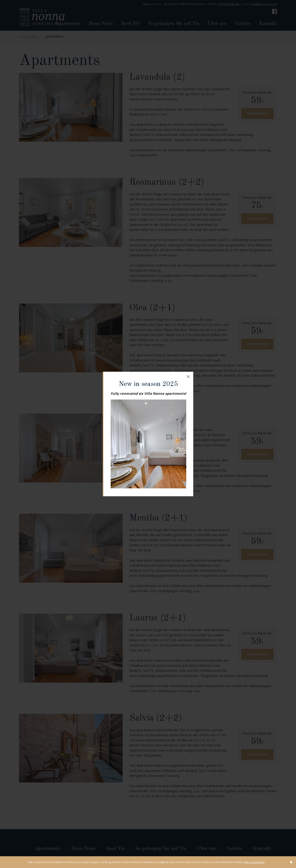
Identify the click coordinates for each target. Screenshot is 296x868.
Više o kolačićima (254, 862)
